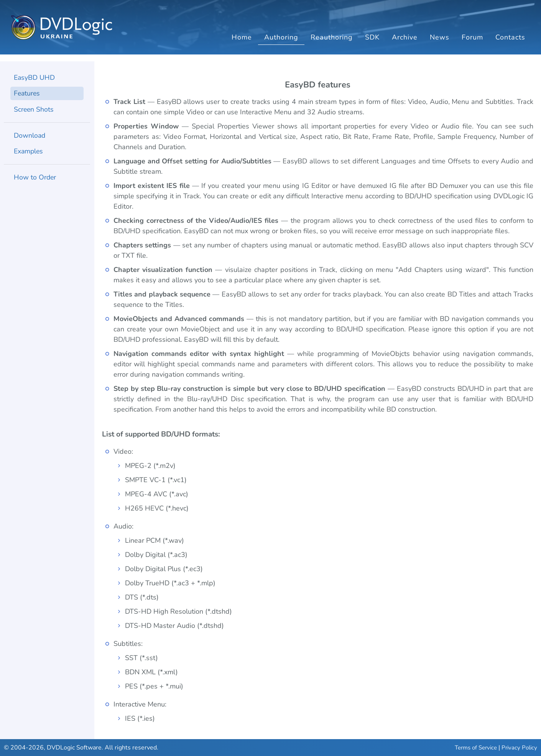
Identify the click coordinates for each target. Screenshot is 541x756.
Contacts (510, 44)
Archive (405, 44)
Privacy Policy (519, 748)
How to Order (35, 179)
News (440, 44)
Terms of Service (476, 748)
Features (27, 94)
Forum (472, 44)
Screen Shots (34, 110)
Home (242, 44)
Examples (29, 153)
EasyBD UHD (35, 78)
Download (30, 137)
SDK (372, 44)
